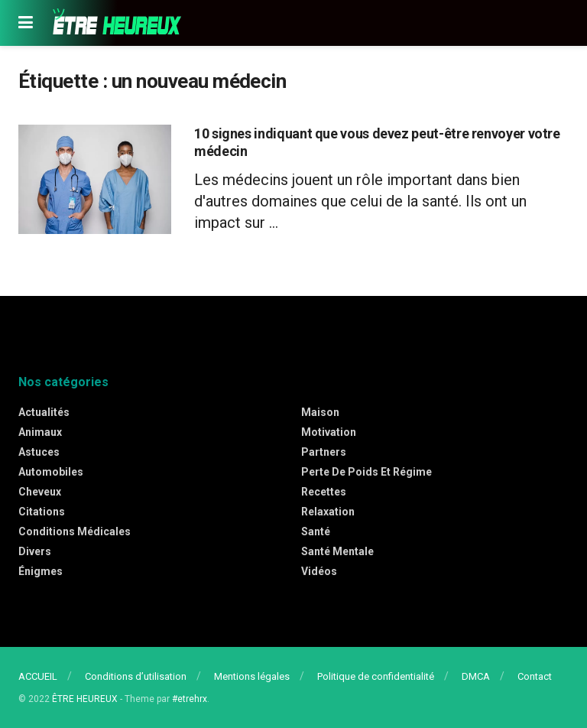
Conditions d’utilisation (136, 676)
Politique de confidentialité (376, 676)
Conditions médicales (75, 531)
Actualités (44, 412)
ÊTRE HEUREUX (85, 699)
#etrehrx (190, 699)
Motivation (329, 432)
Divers (35, 551)
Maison (320, 412)
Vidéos (319, 571)
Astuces (39, 452)
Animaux (40, 432)
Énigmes (41, 571)
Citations (42, 512)
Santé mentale (337, 551)
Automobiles (51, 472)
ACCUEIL (38, 676)
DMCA (476, 676)
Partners (324, 452)
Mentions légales (252, 676)
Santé (316, 531)
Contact (535, 676)
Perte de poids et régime (366, 472)
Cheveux (40, 492)
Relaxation (328, 512)
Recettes (324, 492)
